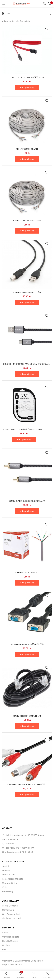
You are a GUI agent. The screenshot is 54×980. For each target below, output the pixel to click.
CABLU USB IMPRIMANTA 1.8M (27, 292)
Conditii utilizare (10, 941)
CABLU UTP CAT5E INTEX (27, 573)
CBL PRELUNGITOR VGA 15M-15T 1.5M (27, 644)
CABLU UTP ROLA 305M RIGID (27, 221)
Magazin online (10, 883)
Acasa (5, 933)
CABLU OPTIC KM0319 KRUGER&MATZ (27, 501)
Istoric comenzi (10, 906)
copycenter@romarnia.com (20, 848)
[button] (50, 4)
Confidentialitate (11, 937)
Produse (6, 871)
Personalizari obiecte (13, 879)
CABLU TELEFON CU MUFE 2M (27, 716)
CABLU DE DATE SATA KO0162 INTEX (27, 77)
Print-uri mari (9, 875)
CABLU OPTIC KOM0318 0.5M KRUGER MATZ (24, 429)
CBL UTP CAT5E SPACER (27, 149)
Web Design (8, 891)
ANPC (5, 949)
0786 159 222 (12, 844)
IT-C (4, 887)
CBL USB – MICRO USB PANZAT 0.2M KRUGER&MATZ (27, 364)
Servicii (6, 866)
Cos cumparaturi (11, 914)
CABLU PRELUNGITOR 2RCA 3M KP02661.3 (27, 784)
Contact (6, 945)
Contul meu (8, 910)
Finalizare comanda (12, 918)
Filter (6, 14)
